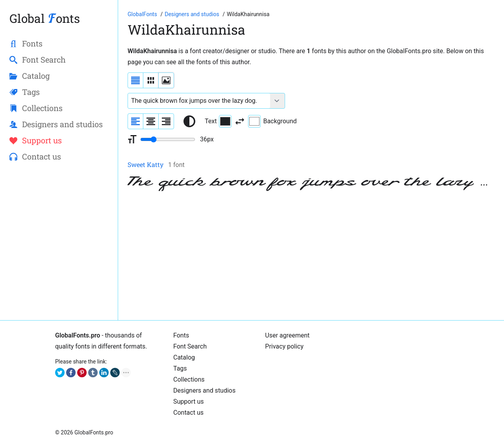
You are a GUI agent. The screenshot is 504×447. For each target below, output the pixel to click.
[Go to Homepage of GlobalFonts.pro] (143, 14)
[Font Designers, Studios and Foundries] (193, 14)
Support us (189, 402)
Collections (189, 379)
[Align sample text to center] (151, 121)
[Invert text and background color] (240, 121)
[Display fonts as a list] (135, 80)
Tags (180, 368)
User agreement (287, 335)
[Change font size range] (168, 139)
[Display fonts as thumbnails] (166, 80)
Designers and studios (204, 390)
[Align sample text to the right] (166, 121)
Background (272, 121)
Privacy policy (284, 346)
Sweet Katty (145, 164)
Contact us (188, 413)
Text (218, 121)
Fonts (181, 335)
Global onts (45, 18)
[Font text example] (199, 101)
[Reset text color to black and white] (189, 121)
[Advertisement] (311, 256)
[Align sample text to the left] (135, 121)
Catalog (184, 357)
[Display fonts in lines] (151, 80)
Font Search (190, 346)
